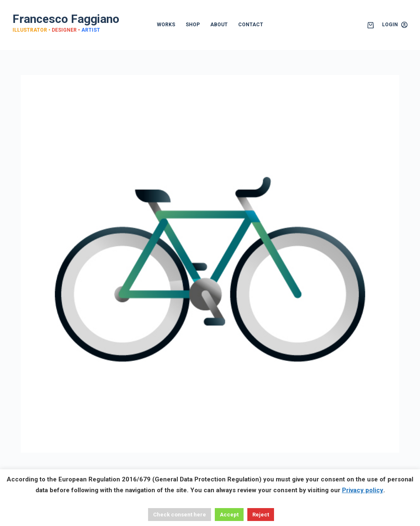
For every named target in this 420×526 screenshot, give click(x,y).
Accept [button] (229, 515)
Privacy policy (363, 490)
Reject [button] (261, 515)
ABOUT (219, 25)
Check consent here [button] (180, 515)
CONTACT (251, 25)
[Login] (395, 25)
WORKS (166, 25)
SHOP (193, 25)
